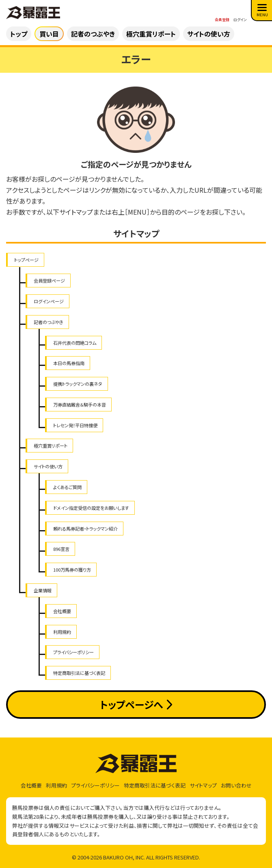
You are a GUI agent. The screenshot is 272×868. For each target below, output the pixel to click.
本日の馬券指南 (69, 363)
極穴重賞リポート (51, 446)
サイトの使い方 (48, 466)
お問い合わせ (236, 785)
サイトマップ (203, 785)
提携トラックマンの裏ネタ (78, 384)
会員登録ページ (49, 281)
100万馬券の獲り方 (72, 570)
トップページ (26, 260)
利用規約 (62, 632)
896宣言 (61, 549)
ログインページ (49, 301)
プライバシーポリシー (73, 652)
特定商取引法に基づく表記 (79, 673)
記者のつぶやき (49, 322)
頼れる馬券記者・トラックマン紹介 (85, 529)
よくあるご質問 (67, 487)
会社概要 (62, 611)
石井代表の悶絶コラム (75, 343)
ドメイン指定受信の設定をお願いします (91, 508)
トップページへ (136, 704)
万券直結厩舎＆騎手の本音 (80, 405)
